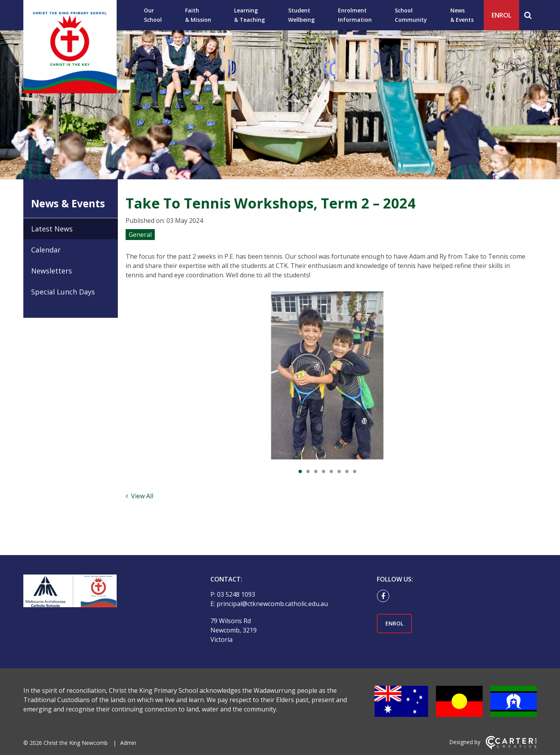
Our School (153, 15)
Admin (128, 743)
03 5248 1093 (236, 594)
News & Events (462, 15)
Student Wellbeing (301, 15)
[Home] (103, 592)
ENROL (501, 15)
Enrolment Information (355, 15)
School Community (411, 15)
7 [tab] (347, 472)
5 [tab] (331, 472)
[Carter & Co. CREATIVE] (511, 747)
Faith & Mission (198, 15)
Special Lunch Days (63, 292)
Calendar (46, 250)
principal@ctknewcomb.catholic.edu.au (272, 604)
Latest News (52, 229)
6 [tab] (339, 472)
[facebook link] (385, 596)
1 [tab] (300, 472)
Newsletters (52, 271)
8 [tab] (355, 472)
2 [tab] (308, 472)
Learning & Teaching (249, 15)
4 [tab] (324, 472)
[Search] (528, 15)
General (140, 235)
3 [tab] (316, 472)
